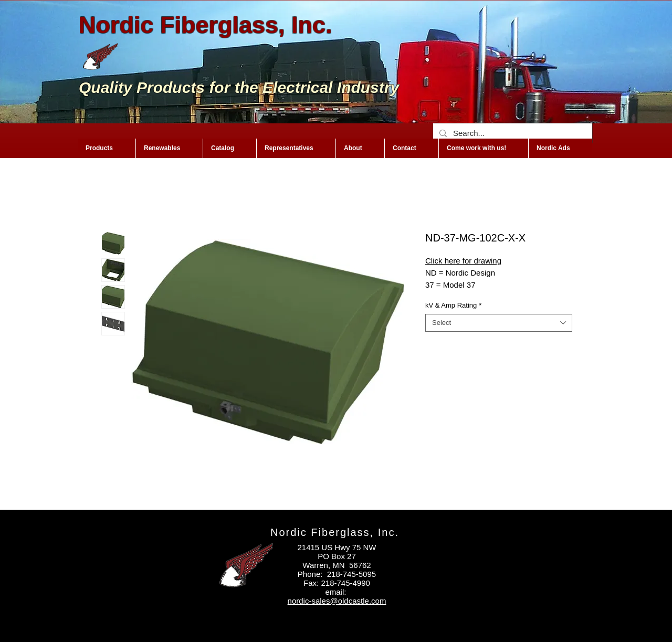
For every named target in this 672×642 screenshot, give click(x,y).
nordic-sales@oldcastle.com (337, 601)
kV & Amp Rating (453, 305)
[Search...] (512, 133)
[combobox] (499, 323)
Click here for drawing (463, 261)
